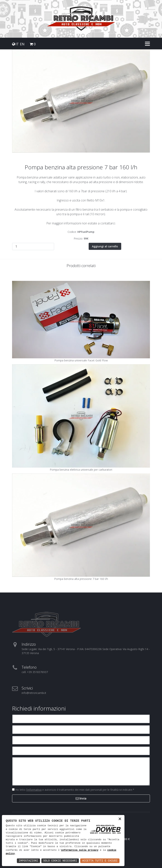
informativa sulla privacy (80, 850)
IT (17, 44)
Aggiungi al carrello (105, 246)
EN (22, 44)
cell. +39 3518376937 (35, 672)
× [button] (120, 819)
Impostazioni (28, 861)
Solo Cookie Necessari (60, 861)
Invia (81, 798)
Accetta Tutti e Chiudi (100, 861)
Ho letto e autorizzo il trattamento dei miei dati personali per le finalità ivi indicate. (74, 789)
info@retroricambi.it (34, 693)
